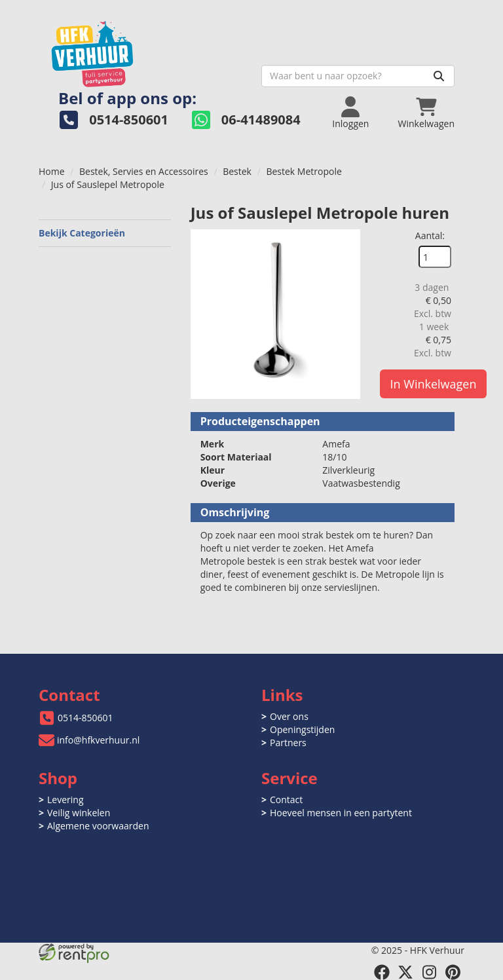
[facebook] (382, 972)
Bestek (237, 171)
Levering (65, 800)
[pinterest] (453, 972)
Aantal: (430, 236)
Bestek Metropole (304, 171)
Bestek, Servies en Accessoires (144, 171)
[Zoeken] (439, 76)
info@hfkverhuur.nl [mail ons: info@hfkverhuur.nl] (98, 740)
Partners (288, 743)
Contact (286, 800)
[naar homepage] (145, 50)
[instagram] (429, 972)
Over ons (289, 716)
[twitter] (405, 972)
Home (52, 171)
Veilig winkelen (79, 813)
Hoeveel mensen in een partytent (341, 813)
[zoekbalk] (358, 76)
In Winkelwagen (434, 384)
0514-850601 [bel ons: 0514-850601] (85, 718)
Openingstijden (302, 729)
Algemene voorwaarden (98, 826)
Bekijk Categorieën (105, 233)
